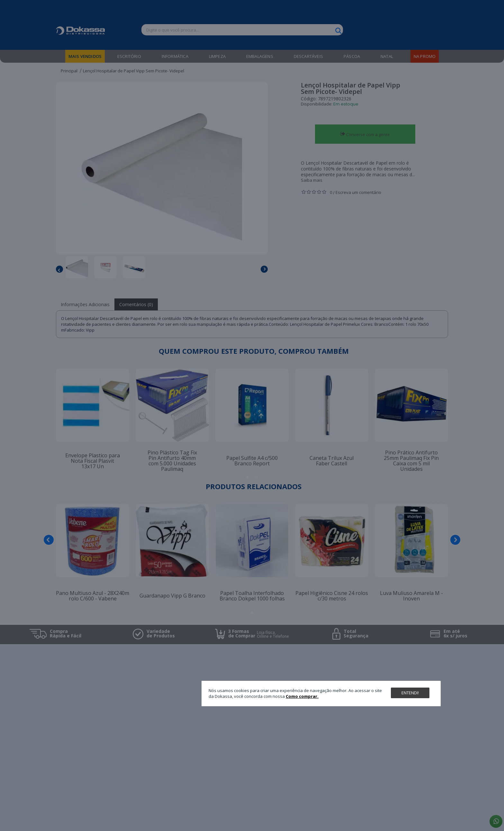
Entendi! (410, 693)
